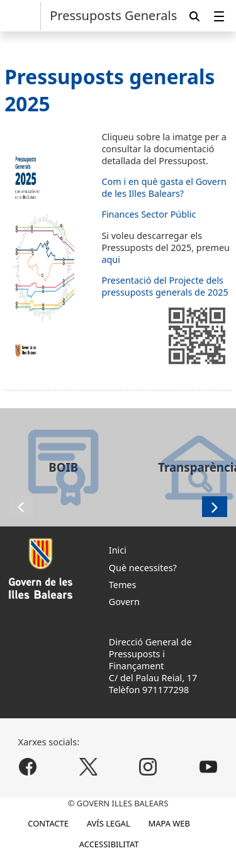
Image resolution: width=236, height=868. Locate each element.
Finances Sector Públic (149, 214)
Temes (123, 585)
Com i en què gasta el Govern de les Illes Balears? (164, 187)
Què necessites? (143, 568)
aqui (111, 259)
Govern (124, 602)
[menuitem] (219, 16)
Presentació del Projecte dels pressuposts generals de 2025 (165, 286)
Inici (118, 550)
